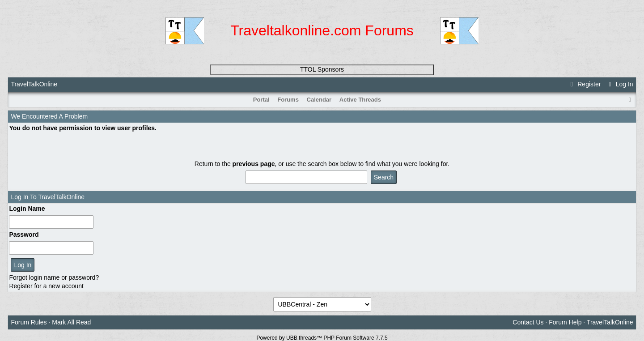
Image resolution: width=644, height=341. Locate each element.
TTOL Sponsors (322, 69)
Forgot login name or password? (54, 277)
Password (24, 234)
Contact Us (528, 322)
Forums (288, 100)
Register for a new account (46, 286)
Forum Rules (29, 322)
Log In (619, 84)
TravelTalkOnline (34, 84)
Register (585, 84)
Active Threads (360, 100)
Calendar (319, 100)
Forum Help (565, 322)
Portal (261, 100)
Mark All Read (71, 322)
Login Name (27, 209)
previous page (254, 164)
